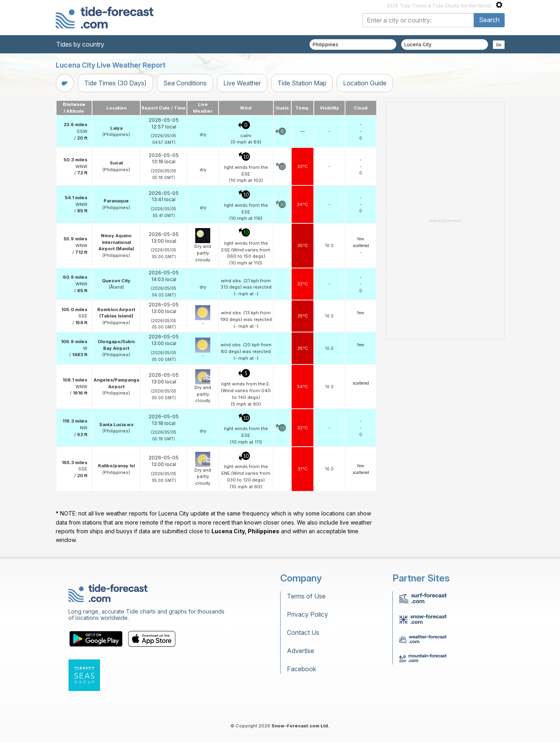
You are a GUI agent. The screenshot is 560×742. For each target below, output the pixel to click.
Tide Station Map (302, 83)
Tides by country (80, 44)
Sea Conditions (185, 83)
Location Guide (365, 83)
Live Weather (242, 83)
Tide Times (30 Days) (115, 83)
